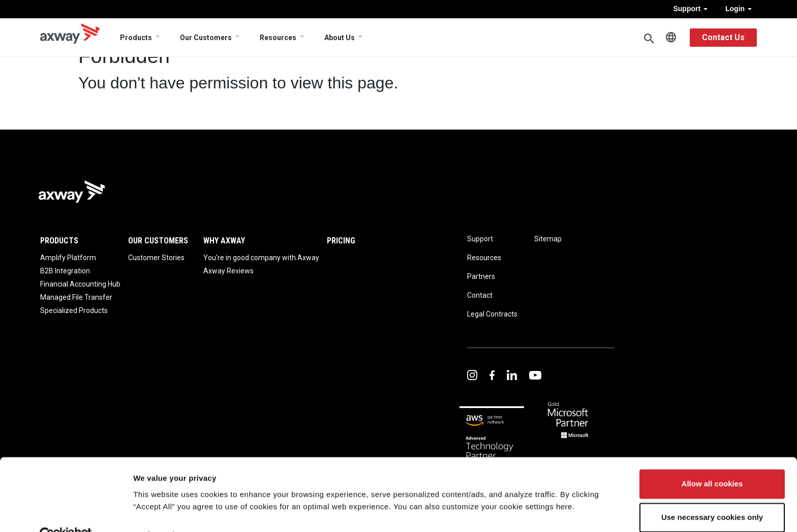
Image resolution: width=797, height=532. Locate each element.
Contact (480, 295)
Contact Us (723, 37)
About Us (340, 38)
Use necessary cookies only (712, 495)
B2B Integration (65, 271)
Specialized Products (74, 310)
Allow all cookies (712, 462)
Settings (148, 512)
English (671, 38)
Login (739, 9)
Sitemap (548, 239)
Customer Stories (156, 258)
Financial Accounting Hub (80, 284)
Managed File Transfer (76, 297)
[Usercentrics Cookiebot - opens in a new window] (66, 512)
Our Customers (206, 38)
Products (136, 38)
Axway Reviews (228, 271)
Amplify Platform (68, 258)
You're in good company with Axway (261, 258)
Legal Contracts (492, 314)
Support (690, 9)
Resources (278, 38)
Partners (481, 276)
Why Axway (224, 241)
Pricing (341, 241)
